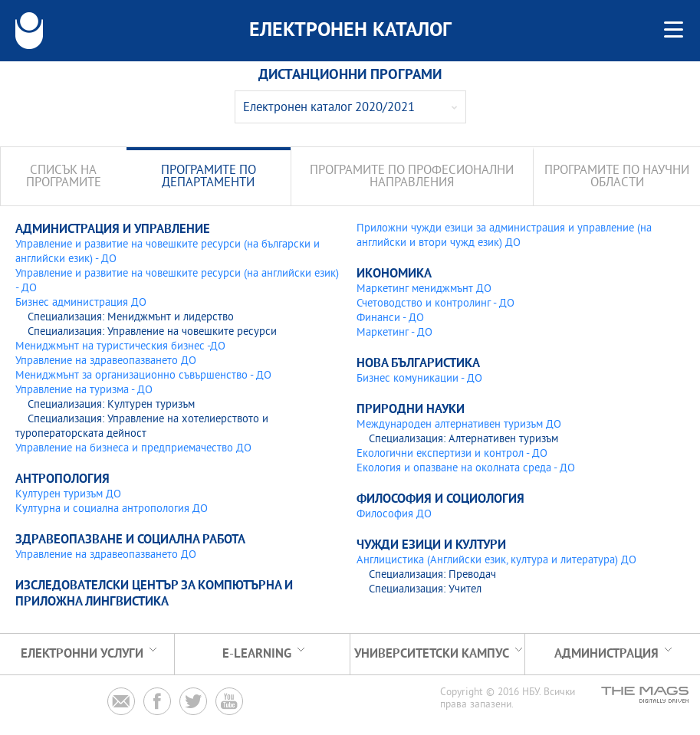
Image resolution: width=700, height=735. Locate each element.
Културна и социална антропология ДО (112, 509)
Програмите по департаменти (209, 177)
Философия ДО (394, 515)
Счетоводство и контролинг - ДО (435, 304)
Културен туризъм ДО (68, 495)
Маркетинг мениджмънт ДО (424, 289)
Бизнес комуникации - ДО (419, 379)
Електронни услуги (82, 654)
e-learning (257, 654)
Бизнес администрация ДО (81, 303)
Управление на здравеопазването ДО (106, 361)
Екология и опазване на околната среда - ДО (466, 469)
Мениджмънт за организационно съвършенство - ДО (143, 376)
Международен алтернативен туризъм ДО (459, 425)
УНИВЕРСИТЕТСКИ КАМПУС (432, 654)
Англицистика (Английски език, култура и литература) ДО (496, 561)
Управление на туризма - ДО (84, 390)
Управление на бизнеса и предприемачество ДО (133, 449)
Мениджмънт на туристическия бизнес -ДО (120, 347)
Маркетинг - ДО (394, 333)
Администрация (606, 654)
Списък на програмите (64, 177)
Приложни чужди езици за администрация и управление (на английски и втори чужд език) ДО (504, 236)
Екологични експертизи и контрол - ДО (452, 454)
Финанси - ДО (390, 318)
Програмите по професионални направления (412, 177)
